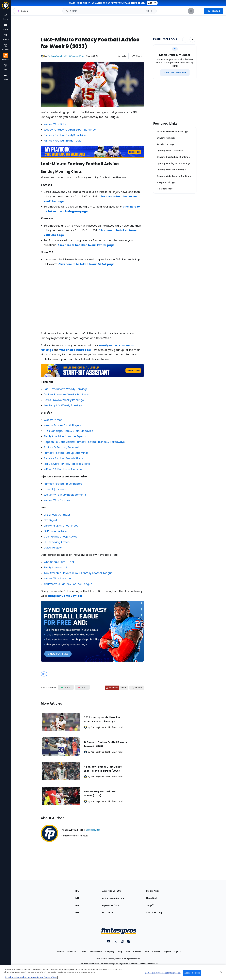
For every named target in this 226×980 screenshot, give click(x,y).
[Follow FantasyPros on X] (137, 688)
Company (110, 952)
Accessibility (96, 952)
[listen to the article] (122, 56)
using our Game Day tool (65, 596)
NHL (77, 913)
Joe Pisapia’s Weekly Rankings (63, 405)
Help (147, 952)
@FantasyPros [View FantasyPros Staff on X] (76, 56)
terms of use (138, 3)
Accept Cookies (192, 973)
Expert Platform (111, 905)
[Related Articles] (92, 753)
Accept (152, 3)
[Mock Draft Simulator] (175, 73)
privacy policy (118, 3)
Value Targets (53, 548)
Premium (156, 952)
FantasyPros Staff (57, 56)
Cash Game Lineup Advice (61, 537)
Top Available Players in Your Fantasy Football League (78, 573)
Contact (137, 952)
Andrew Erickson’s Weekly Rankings (66, 394)
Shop (150, 905)
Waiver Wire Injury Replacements (65, 495)
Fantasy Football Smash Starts (63, 458)
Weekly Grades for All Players (62, 425)
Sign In (177, 952)
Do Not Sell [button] (72, 952)
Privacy (60, 952)
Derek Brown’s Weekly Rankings (64, 400)
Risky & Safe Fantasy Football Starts (67, 464)
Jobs (127, 952)
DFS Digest (50, 520)
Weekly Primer (53, 420)
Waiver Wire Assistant (58, 578)
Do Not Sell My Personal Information (163, 973)
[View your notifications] (191, 11)
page (60, 201)
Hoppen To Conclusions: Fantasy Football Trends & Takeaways (84, 442)
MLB (77, 898)
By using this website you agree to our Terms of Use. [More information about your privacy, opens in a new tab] (31, 977)
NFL (44, 674)
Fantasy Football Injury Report (63, 484)
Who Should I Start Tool (59, 562)
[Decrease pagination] (185, 40)
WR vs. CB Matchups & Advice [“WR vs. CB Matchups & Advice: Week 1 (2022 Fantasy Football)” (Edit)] (63, 469)
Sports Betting (154, 913)
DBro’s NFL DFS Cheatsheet (61, 526)
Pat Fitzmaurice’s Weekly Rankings (66, 389)
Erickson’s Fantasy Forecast (61, 447)
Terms (83, 952)
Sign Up (167, 952)
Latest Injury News (55, 489)
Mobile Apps (153, 891)
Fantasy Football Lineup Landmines (66, 453)
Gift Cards (108, 913)
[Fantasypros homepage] (6, 7)
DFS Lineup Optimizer (57, 515)
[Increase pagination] (192, 40)
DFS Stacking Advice (57, 542)
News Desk (152, 898)
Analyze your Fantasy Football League (68, 584)
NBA (77, 905)
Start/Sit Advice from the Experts (65, 436)
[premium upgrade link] (199, 11)
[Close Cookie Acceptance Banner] (221, 972)
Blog (120, 952)
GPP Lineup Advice (55, 531)
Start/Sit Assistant (55, 567)
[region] (113, 973)
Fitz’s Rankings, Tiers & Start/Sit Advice (68, 431)
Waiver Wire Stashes (57, 500)
